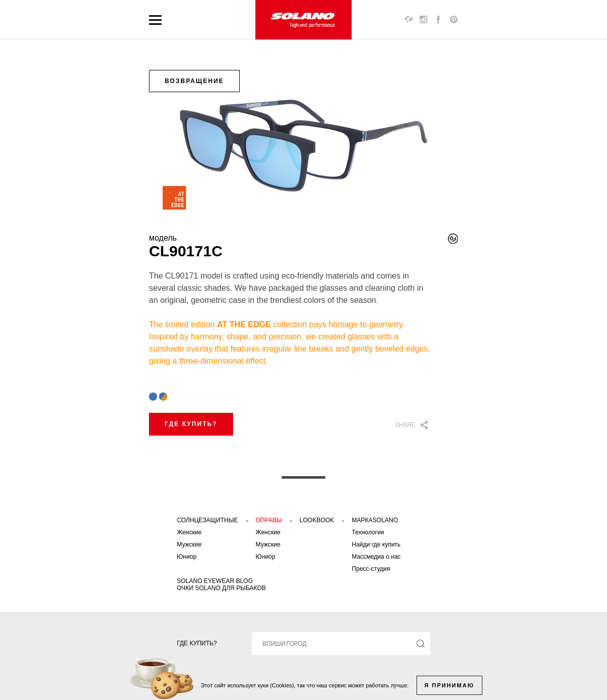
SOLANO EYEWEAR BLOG (215, 581)
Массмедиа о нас (376, 557)
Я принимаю (449, 685)
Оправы (269, 520)
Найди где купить (376, 545)
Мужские (189, 545)
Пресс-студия (371, 569)
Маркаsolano (375, 520)
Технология (368, 532)
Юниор (187, 557)
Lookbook (317, 520)
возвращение (194, 81)
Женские (189, 532)
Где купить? (191, 424)
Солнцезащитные (207, 520)
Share (405, 425)
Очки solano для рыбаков (221, 588)
